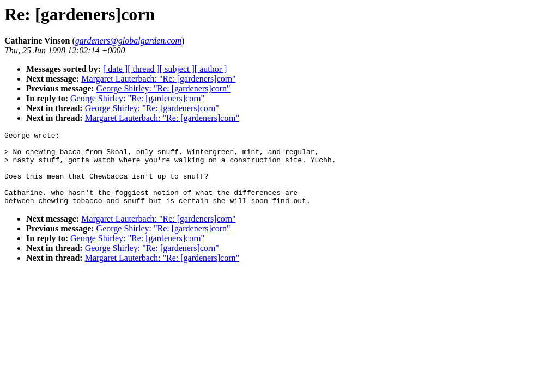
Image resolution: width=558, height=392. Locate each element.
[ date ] (115, 69)
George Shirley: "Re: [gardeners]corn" (163, 88)
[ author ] (211, 69)
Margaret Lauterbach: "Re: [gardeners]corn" (158, 79)
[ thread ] (144, 69)
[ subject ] (177, 69)
